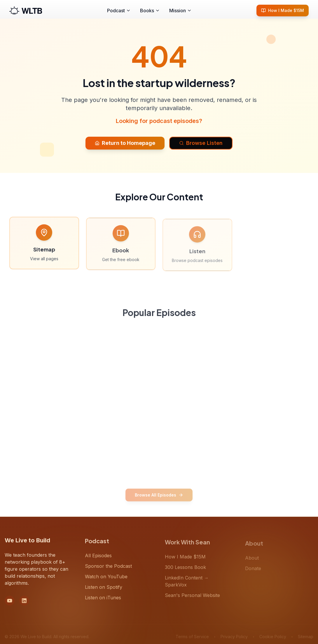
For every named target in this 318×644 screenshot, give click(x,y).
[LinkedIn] (24, 603)
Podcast (119, 11)
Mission (180, 11)
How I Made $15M (283, 10)
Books (150, 11)
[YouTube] (10, 603)
